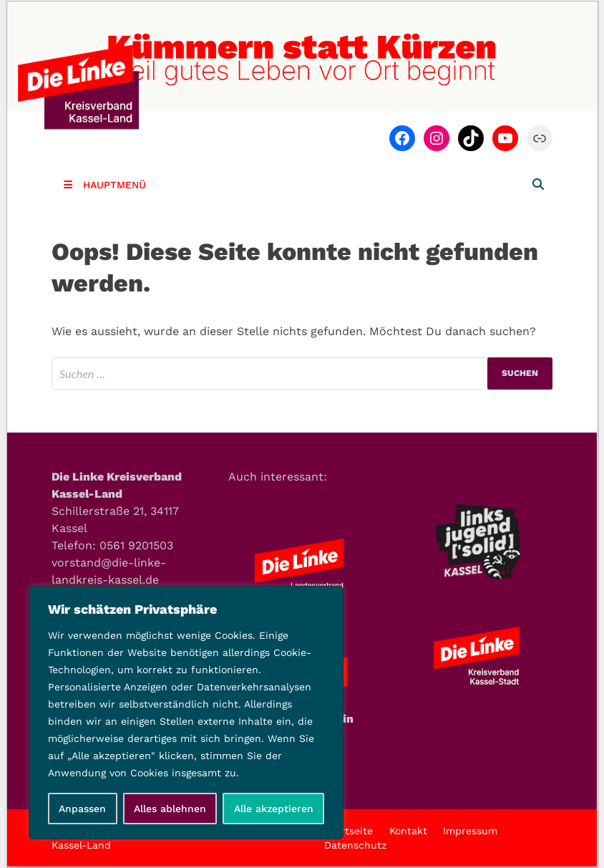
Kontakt (408, 831)
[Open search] (538, 185)
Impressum (470, 831)
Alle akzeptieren (274, 809)
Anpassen (82, 809)
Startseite (349, 831)
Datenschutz (355, 845)
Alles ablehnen (170, 809)
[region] (186, 713)
